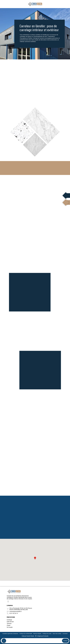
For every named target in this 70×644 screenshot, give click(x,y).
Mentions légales (37, 634)
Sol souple (10, 627)
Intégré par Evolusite (43, 636)
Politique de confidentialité (26, 634)
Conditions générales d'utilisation (10, 634)
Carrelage (9, 620)
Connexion (65, 634)
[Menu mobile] (4, 641)
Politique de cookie (47, 634)
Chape (8, 625)
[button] (35, 558)
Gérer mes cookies (57, 634)
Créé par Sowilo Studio (28, 636)
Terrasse (9, 624)
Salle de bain (10, 622)
